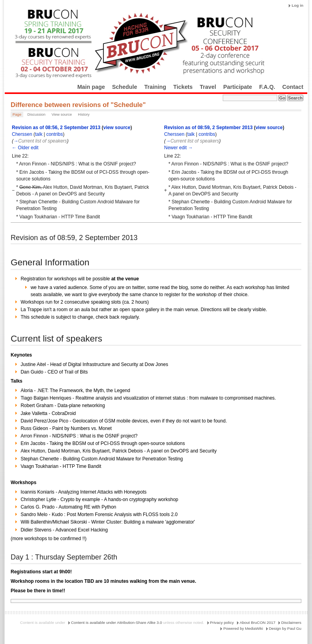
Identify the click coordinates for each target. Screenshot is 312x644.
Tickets (183, 87)
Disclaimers (291, 622)
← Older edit (25, 148)
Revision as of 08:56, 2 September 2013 (56, 128)
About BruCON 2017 (258, 622)
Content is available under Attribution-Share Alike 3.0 (117, 622)
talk (39, 134)
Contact (293, 87)
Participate (238, 87)
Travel (208, 87)
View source (62, 114)
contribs (55, 134)
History (84, 114)
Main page (91, 87)
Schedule (125, 87)
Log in (297, 5)
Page (17, 114)
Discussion (36, 114)
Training (155, 87)
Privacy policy (222, 622)
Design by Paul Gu (285, 628)
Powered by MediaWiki (243, 628)
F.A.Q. (267, 87)
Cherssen (22, 134)
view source (117, 128)
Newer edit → (178, 148)
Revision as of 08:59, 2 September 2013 (208, 128)
